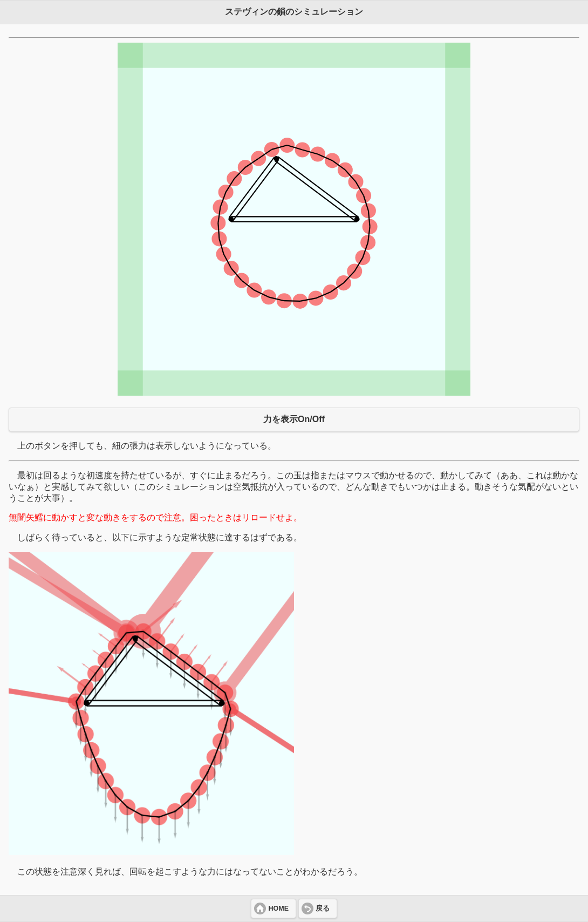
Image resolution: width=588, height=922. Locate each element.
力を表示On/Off (294, 419)
